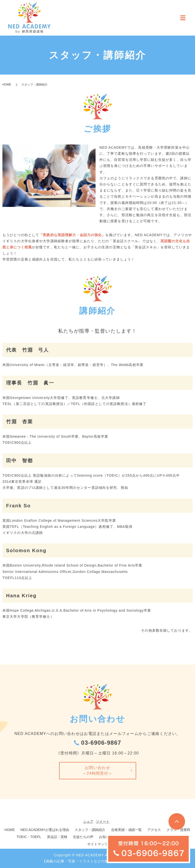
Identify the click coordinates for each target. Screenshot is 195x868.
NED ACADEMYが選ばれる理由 (45, 830)
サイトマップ (97, 844)
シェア (88, 822)
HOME (7, 85)
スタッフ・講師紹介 (90, 830)
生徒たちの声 (83, 837)
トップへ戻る (177, 821)
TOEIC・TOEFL (29, 837)
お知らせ (106, 837)
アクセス (154, 830)
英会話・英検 (57, 837)
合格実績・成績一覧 (126, 830)
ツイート (103, 822)
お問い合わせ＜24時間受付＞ (97, 771)
